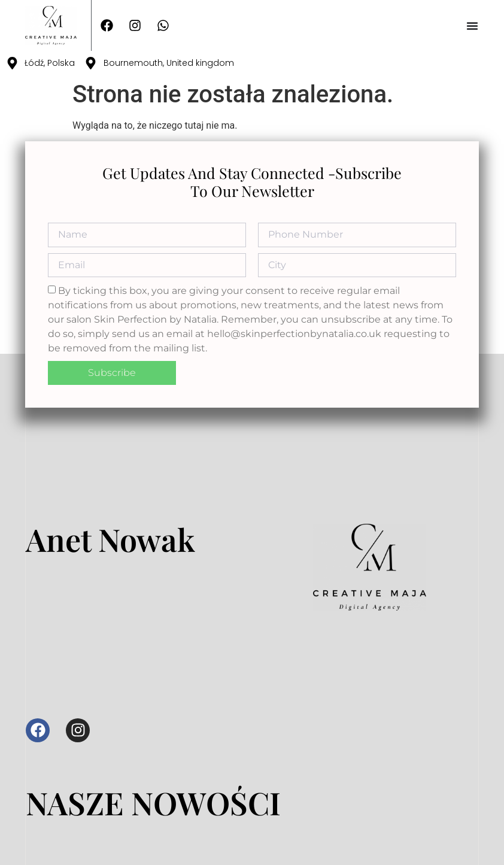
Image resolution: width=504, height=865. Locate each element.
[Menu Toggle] (472, 26)
